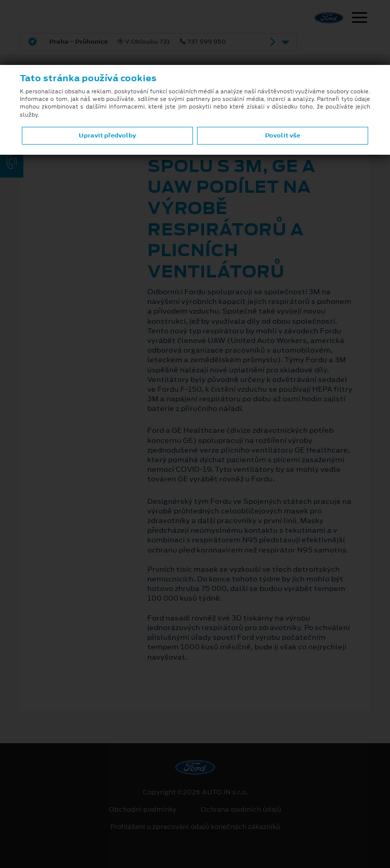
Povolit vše (283, 135)
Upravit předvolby (107, 135)
